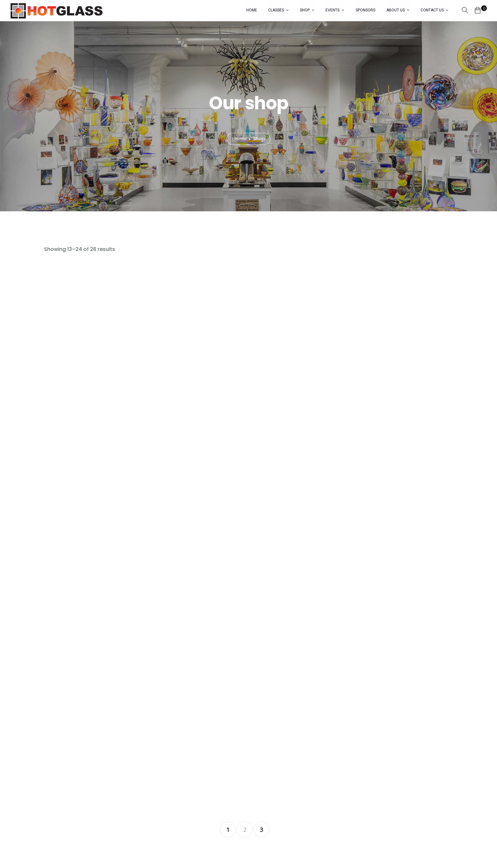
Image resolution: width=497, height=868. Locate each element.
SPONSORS (365, 10)
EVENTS (333, 10)
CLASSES (276, 10)
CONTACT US (432, 10)
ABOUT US (396, 10)
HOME (252, 10)
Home (239, 139)
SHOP (305, 10)
